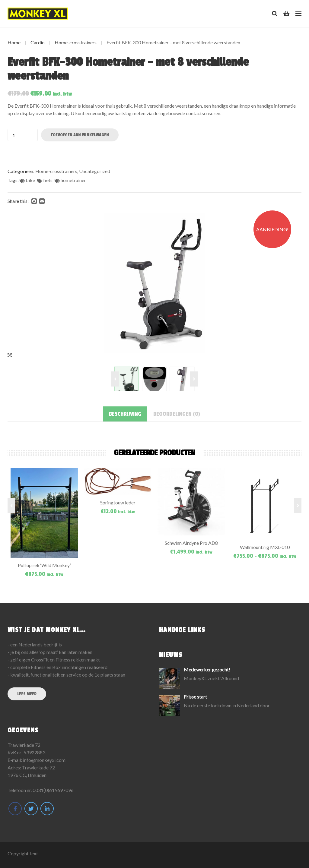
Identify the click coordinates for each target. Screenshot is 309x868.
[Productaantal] (23, 135)
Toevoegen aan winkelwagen (80, 135)
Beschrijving (125, 414)
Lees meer (27, 694)
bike (30, 180)
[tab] (125, 414)
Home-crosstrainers (76, 42)
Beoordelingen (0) (177, 414)
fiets (48, 180)
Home (14, 42)
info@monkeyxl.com (44, 760)
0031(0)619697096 (53, 790)
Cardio (38, 42)
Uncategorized (95, 171)
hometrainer (73, 180)
